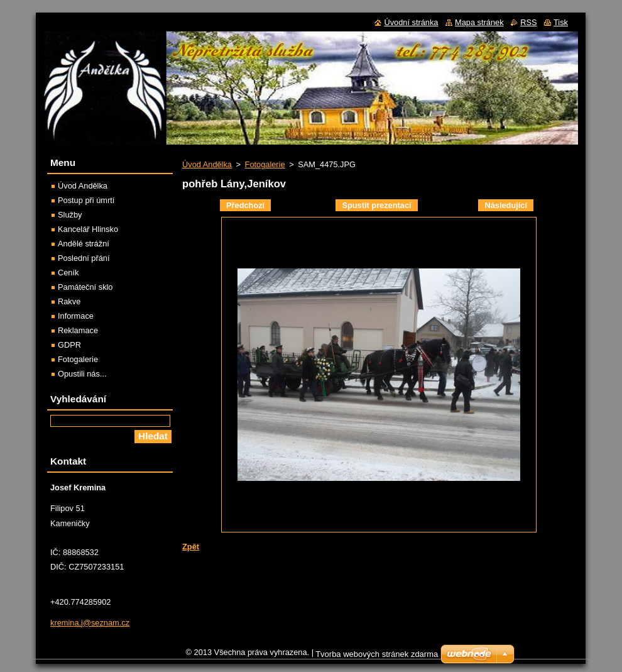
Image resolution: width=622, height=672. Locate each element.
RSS (528, 22)
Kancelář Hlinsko (88, 229)
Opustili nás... (82, 374)
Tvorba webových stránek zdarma (377, 657)
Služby (70, 215)
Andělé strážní (84, 244)
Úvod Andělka (207, 164)
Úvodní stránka (411, 22)
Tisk (561, 22)
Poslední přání (84, 258)
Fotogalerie (265, 164)
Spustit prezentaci (376, 205)
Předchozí (245, 205)
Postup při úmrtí (86, 200)
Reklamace (78, 330)
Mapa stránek (479, 22)
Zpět (191, 547)
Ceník (68, 273)
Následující (506, 205)
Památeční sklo (85, 287)
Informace (76, 316)
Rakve (69, 301)
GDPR (69, 345)
